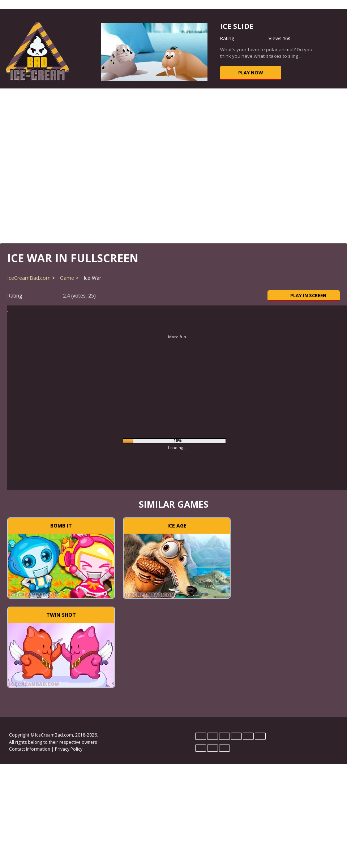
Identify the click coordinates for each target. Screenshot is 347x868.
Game (67, 278)
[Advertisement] (174, 165)
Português (201, 748)
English (213, 736)
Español (224, 736)
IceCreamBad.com (29, 278)
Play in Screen (304, 295)
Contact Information (30, 749)
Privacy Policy (69, 749)
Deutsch (201, 736)
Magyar (248, 736)
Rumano (213, 748)
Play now (251, 73)
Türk (224, 748)
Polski (260, 736)
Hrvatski (236, 736)
